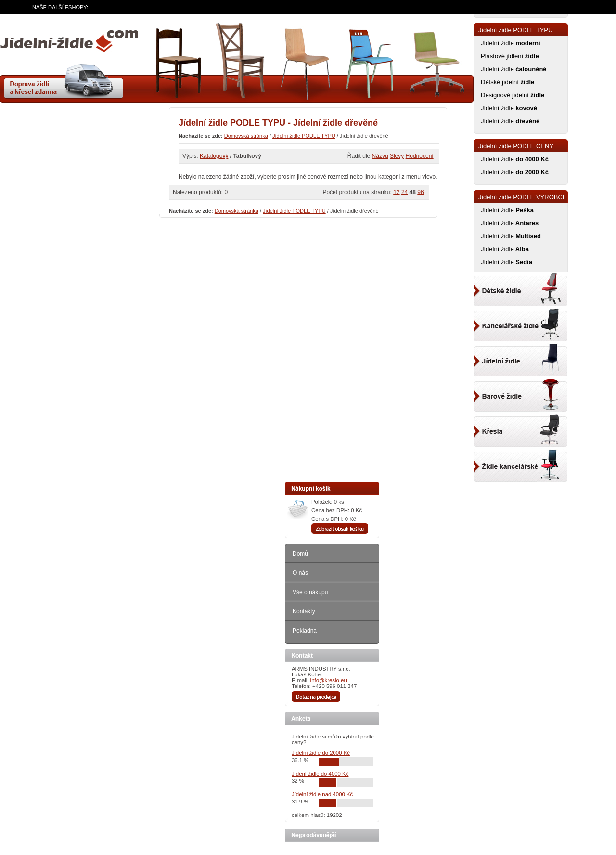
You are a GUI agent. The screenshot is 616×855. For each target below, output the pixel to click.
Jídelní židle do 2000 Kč (321, 753)
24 (404, 192)
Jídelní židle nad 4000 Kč (322, 794)
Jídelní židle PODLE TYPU (304, 136)
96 (420, 192)
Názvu (380, 156)
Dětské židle (521, 289)
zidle (69, 45)
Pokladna (305, 631)
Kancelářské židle (521, 462)
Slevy (397, 156)
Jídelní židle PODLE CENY (516, 146)
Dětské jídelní (507, 82)
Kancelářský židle (521, 324)
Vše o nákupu (310, 592)
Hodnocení (420, 156)
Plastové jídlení (510, 56)
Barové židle (521, 393)
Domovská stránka (246, 136)
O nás (300, 573)
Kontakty (304, 611)
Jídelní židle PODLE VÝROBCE (523, 197)
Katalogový (214, 156)
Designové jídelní (513, 95)
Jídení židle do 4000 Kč (320, 774)
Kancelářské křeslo (521, 427)
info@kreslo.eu (329, 680)
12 (396, 192)
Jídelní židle (511, 43)
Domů (300, 554)
